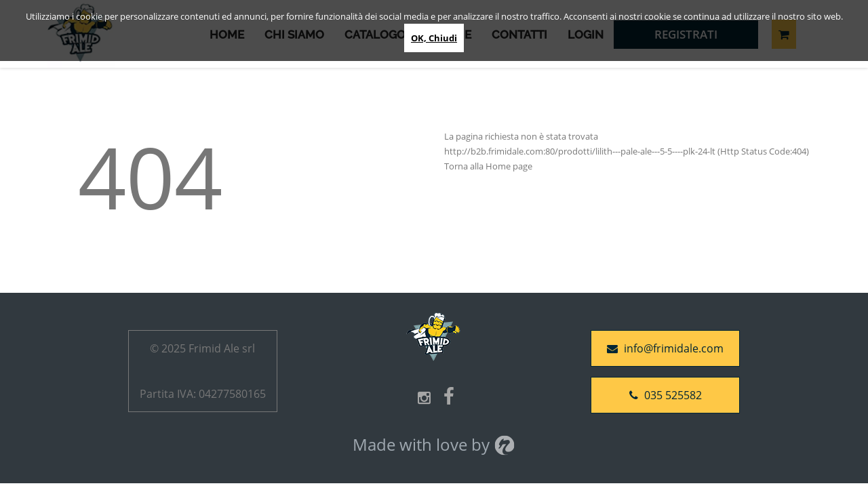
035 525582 (666, 395)
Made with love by (434, 444)
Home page (509, 166)
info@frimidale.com (665, 348)
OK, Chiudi (434, 38)
